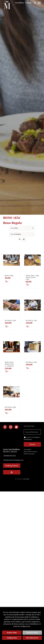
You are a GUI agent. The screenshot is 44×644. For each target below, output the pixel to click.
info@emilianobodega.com (13, 460)
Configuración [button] (12, 638)
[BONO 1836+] (12, 260)
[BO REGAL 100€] (12, 305)
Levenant (26, 479)
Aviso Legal (27, 449)
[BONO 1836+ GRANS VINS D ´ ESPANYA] (12, 347)
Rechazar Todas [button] (32, 633)
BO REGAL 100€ (10, 321)
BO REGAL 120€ (31, 321)
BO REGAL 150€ (31, 362)
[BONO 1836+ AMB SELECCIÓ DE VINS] (33, 260)
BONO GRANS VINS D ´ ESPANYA (10, 364)
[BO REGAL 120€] (33, 305)
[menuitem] (20, 3)
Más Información (32, 638)
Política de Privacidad (30, 452)
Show (16, 234)
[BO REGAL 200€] (12, 392)
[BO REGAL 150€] (33, 347)
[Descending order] (33, 228)
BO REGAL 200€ (10, 407)
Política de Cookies (29, 454)
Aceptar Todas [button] (12, 633)
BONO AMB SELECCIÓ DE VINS (32, 277)
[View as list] (24, 239)
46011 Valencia (12, 450)
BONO (10, 276)
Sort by (14, 228)
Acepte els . (32, 438)
